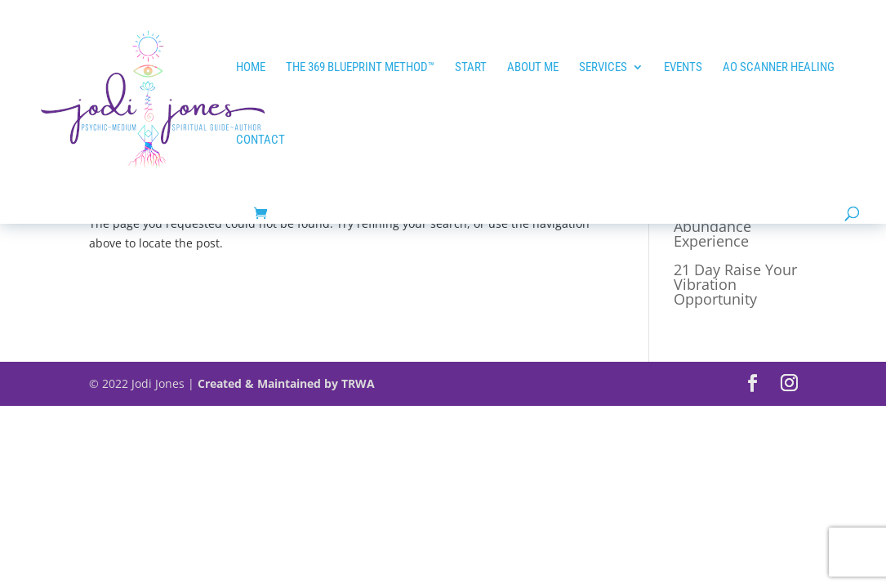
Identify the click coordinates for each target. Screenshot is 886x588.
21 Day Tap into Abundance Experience (727, 226)
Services (603, 68)
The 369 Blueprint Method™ (360, 68)
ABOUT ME (533, 68)
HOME (251, 68)
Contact (260, 140)
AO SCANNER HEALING (779, 68)
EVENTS (683, 68)
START (471, 68)
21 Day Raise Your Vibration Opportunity (735, 284)
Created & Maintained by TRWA (286, 383)
